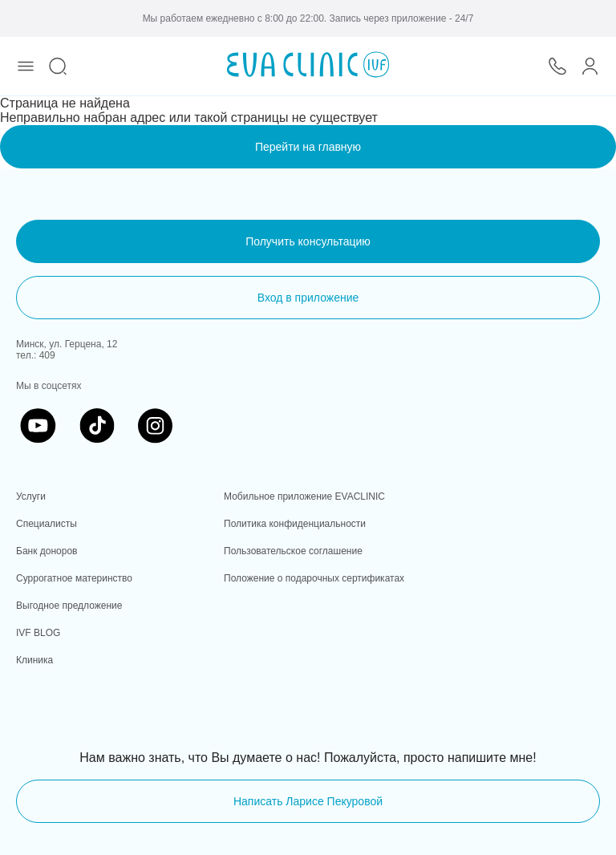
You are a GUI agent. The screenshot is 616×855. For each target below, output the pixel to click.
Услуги (31, 496)
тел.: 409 (36, 355)
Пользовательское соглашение (293, 551)
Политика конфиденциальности (295, 524)
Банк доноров (47, 551)
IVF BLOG (38, 633)
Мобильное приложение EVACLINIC (304, 496)
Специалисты (47, 524)
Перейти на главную (308, 147)
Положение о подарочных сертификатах (314, 578)
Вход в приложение (308, 298)
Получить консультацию (308, 241)
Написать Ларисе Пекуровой (308, 801)
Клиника (34, 660)
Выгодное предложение (69, 606)
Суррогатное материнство (74, 578)
